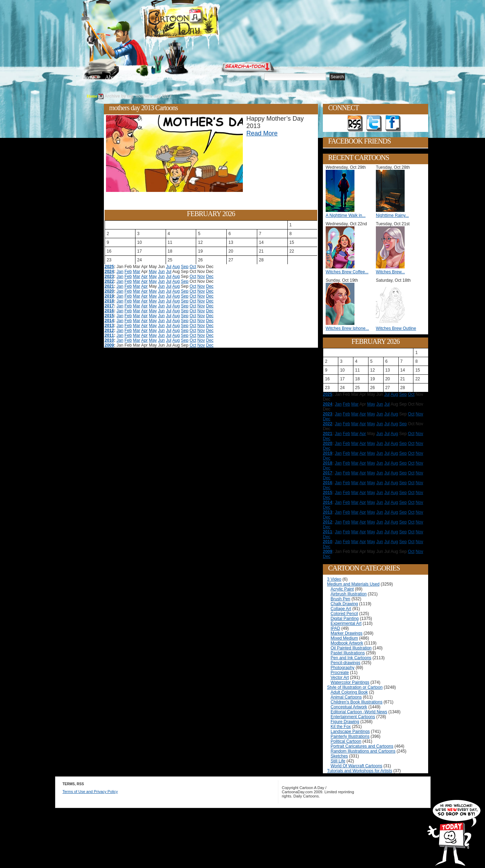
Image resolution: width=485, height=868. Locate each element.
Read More (262, 133)
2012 (109, 330)
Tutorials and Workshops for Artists (360, 771)
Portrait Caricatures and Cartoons (362, 746)
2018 (109, 301)
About (112, 77)
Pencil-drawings (346, 663)
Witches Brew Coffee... (347, 272)
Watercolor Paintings (350, 682)
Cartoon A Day (198, 23)
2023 (109, 276)
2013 (109, 326)
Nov (201, 276)
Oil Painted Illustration (351, 648)
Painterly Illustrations (350, 736)
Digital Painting (345, 619)
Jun (161, 272)
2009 (109, 345)
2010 (109, 340)
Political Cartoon (346, 741)
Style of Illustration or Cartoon (355, 687)
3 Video (334, 579)
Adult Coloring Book (349, 692)
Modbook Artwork (347, 643)
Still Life (338, 761)
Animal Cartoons (346, 697)
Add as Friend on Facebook (393, 123)
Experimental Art (346, 623)
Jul (169, 267)
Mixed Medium (344, 638)
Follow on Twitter (374, 123)
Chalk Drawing (344, 604)
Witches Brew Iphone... (347, 328)
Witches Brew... (390, 272)
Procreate (340, 673)
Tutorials (167, 77)
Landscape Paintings (350, 732)
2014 (109, 321)
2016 (109, 311)
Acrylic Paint (342, 589)
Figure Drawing (345, 722)
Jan (120, 272)
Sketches (339, 756)
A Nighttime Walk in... (346, 215)
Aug (176, 267)
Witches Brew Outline (396, 328)
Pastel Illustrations (348, 653)
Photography (343, 668)
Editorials (138, 77)
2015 (109, 316)
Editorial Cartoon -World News (359, 712)
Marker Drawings (347, 633)
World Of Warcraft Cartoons (356, 766)
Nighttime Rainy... (392, 215)
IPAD (335, 628)
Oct (193, 267)
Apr (144, 276)
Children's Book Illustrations (357, 702)
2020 (109, 291)
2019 (109, 296)
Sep (185, 267)
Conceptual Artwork (349, 707)
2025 (109, 267)
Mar (137, 272)
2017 (109, 306)
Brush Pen (340, 599)
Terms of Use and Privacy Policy (90, 792)
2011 (109, 335)
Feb (128, 272)
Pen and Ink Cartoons (351, 658)
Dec (210, 276)
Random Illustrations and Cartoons (363, 751)
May (153, 272)
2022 (109, 281)
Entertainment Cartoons (353, 717)
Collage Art (341, 609)
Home (88, 77)
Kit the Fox (341, 727)
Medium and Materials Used (353, 584)
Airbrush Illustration (349, 594)
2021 (109, 286)
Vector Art (340, 677)
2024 (109, 272)
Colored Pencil (344, 614)
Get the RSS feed (355, 123)
